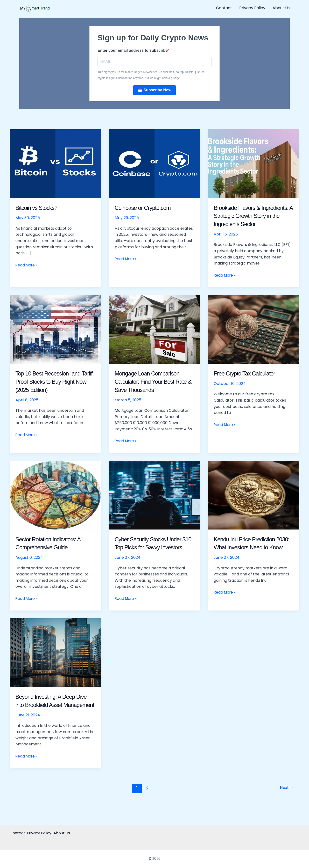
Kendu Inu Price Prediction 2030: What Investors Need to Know (252, 548)
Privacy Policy (252, 8)
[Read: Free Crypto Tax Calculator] (254, 330)
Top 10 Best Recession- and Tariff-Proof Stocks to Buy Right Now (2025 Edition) (55, 382)
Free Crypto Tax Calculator (248, 374)
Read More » (27, 265)
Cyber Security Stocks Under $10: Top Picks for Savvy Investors (152, 548)
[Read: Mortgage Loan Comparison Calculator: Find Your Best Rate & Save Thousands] (155, 330)
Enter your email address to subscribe (133, 50)
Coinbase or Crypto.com (146, 208)
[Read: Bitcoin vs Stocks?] (55, 164)
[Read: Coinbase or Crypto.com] (155, 164)
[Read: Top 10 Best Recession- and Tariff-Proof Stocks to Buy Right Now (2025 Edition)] (55, 330)
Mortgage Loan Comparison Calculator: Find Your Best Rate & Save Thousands (151, 382)
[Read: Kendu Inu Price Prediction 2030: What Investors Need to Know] (254, 495)
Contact (224, 8)
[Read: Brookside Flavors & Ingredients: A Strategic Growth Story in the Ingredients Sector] (254, 164)
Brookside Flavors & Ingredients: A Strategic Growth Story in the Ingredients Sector (253, 216)
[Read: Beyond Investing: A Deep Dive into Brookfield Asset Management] (55, 661)
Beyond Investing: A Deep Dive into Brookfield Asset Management (55, 714)
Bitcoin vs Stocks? (39, 208)
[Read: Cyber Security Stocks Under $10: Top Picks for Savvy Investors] (155, 495)
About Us (281, 8)
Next (286, 805)
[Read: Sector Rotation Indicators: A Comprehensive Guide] (55, 495)
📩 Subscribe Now (154, 91)
